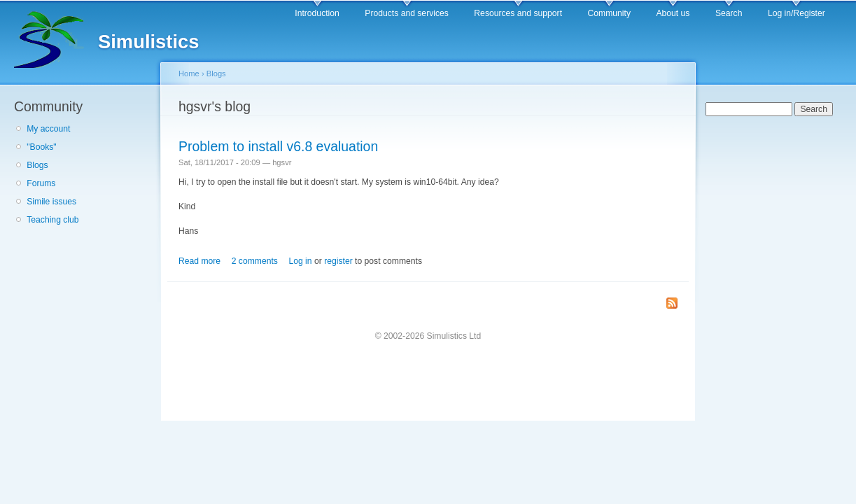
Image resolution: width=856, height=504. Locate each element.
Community (609, 13)
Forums (41, 183)
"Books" (41, 147)
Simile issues (51, 202)
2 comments (255, 261)
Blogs (37, 165)
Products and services (407, 13)
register (338, 261)
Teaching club (52, 220)
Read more (199, 261)
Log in (300, 261)
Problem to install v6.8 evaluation (278, 146)
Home (189, 73)
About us (673, 13)
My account (48, 129)
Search (729, 13)
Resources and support (518, 13)
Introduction (317, 13)
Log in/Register (797, 13)
